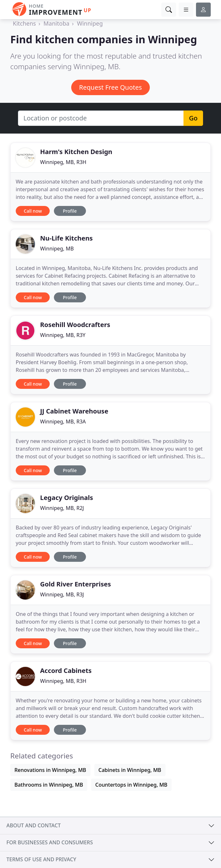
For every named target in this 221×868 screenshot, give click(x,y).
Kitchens (24, 23)
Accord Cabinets (66, 671)
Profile (70, 211)
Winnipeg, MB (57, 249)
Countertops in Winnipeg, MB (131, 785)
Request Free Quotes (111, 87)
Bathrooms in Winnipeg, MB (49, 785)
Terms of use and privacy (41, 859)
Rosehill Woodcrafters (75, 325)
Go (193, 118)
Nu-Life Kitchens (66, 238)
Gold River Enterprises (76, 584)
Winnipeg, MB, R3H (63, 162)
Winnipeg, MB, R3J (62, 594)
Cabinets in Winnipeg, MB (130, 770)
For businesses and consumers (50, 842)
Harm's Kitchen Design (76, 152)
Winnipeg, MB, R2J (62, 508)
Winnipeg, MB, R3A (63, 422)
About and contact (34, 825)
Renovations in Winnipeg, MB (50, 770)
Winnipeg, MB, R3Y (63, 335)
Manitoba (57, 23)
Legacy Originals (67, 498)
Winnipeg (90, 23)
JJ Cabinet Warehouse (74, 411)
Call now (33, 211)
